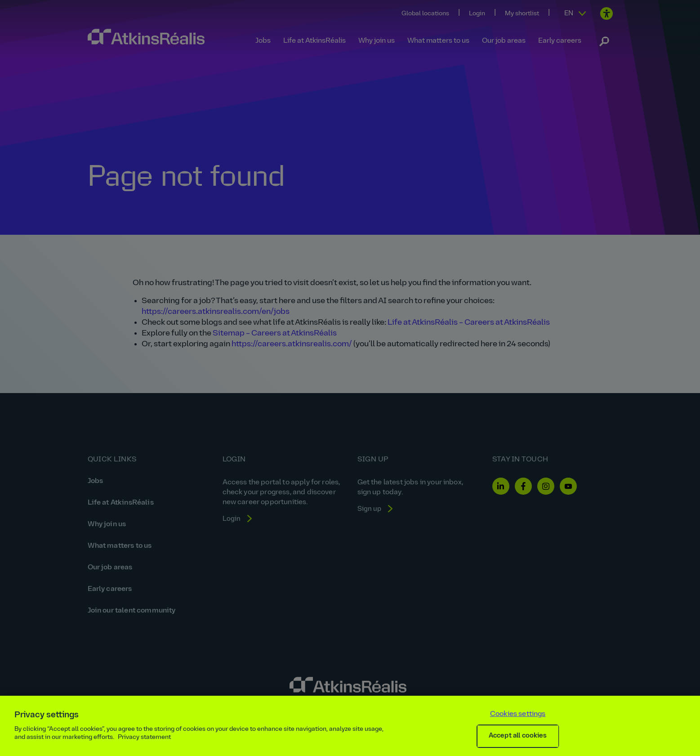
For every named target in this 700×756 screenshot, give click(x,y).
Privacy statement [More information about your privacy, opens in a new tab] (144, 737)
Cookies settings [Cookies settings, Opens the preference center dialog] (518, 714)
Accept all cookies (518, 736)
